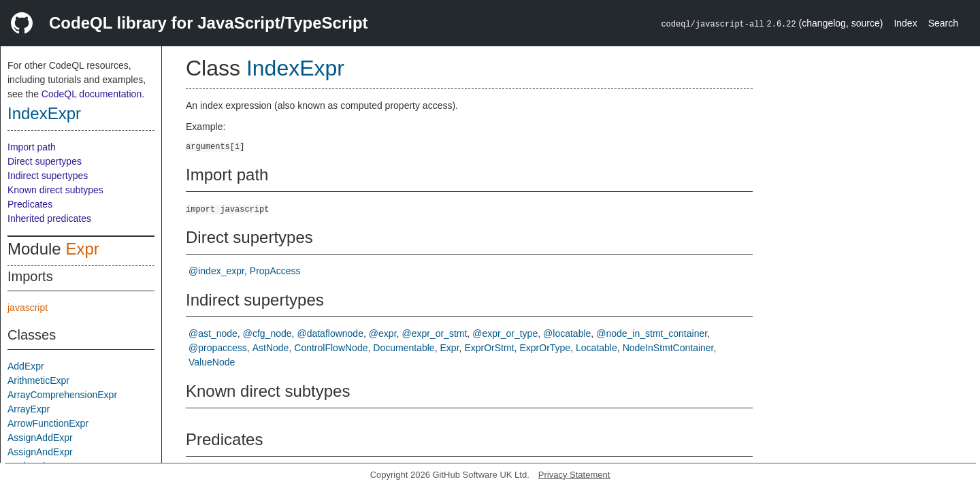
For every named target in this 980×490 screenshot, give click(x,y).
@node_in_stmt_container (652, 333)
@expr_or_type (505, 333)
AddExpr (26, 366)
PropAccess (275, 271)
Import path (32, 147)
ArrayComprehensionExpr (62, 395)
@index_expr (216, 271)
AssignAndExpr (40, 452)
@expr (383, 333)
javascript (28, 308)
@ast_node (213, 333)
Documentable (404, 348)
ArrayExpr (29, 409)
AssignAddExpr (40, 438)
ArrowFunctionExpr (48, 423)
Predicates (30, 204)
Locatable (597, 348)
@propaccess (218, 348)
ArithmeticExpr (38, 380)
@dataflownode (330, 333)
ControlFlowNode (331, 348)
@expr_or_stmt (434, 333)
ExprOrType (545, 348)
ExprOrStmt (489, 348)
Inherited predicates (49, 218)
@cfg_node (267, 333)
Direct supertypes (45, 161)
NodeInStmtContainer (668, 348)
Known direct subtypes (55, 190)
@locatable (567, 333)
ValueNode (212, 362)
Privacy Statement (574, 475)
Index (905, 23)
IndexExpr (44, 113)
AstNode (271, 348)
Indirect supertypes (48, 176)
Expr (82, 249)
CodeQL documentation (92, 94)
